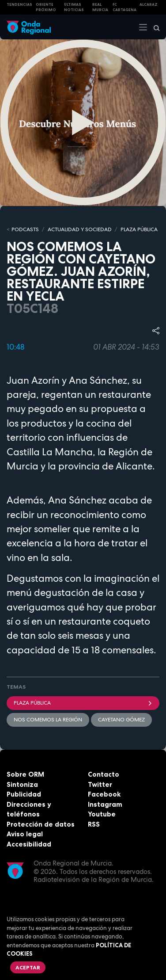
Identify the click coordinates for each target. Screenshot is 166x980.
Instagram (105, 804)
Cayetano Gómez (121, 720)
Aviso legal (25, 834)
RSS (94, 824)
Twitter (100, 784)
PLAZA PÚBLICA (139, 229)
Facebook (104, 794)
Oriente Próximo (46, 7)
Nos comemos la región (48, 720)
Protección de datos (41, 824)
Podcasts (25, 229)
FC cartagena (124, 7)
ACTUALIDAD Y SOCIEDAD (80, 229)
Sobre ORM (25, 774)
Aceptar (28, 967)
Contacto (104, 774)
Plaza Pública (83, 703)
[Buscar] (154, 27)
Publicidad (24, 794)
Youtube (102, 814)
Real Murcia (100, 7)
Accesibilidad (29, 844)
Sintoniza (22, 784)
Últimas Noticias (74, 7)
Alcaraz (149, 4)
